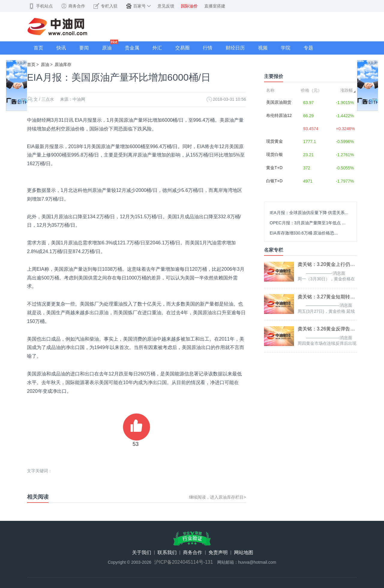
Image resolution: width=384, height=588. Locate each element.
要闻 (84, 48)
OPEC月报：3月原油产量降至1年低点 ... (308, 223)
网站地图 (244, 553)
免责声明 (218, 553)
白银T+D (274, 181)
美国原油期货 (279, 102)
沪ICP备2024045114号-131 (184, 562)
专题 (308, 48)
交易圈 (182, 48)
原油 (107, 48)
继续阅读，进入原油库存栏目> (217, 497)
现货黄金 (274, 141)
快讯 (61, 48)
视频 (263, 48)
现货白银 (274, 154)
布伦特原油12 (279, 115)
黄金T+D (274, 168)
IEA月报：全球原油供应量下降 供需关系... (309, 213)
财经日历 (235, 48)
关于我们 (142, 553)
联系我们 (167, 553)
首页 (38, 48)
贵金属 (132, 48)
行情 (208, 48)
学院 (286, 48)
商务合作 (193, 553)
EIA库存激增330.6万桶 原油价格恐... (304, 233)
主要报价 (274, 76)
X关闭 (22, 63)
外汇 (157, 48)
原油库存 (63, 64)
